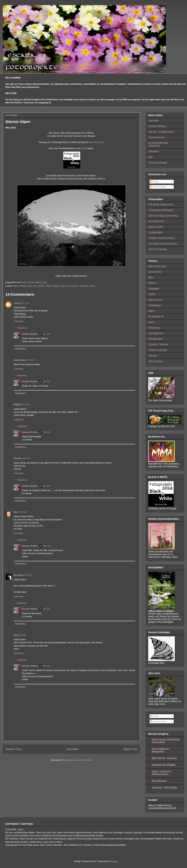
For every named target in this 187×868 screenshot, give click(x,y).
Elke (16, 512)
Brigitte (18, 404)
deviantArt (154, 151)
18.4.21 (47, 381)
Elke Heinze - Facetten (164, 758)
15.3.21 (23, 512)
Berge (23, 286)
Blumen (152, 283)
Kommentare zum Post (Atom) (77, 760)
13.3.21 (26, 404)
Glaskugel (154, 289)
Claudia (18, 458)
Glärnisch (65, 286)
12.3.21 (31, 360)
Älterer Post (130, 749)
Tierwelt (152, 356)
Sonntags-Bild (156, 333)
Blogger (114, 861)
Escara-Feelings (157, 126)
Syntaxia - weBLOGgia (164, 787)
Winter (92, 286)
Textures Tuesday (158, 249)
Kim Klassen (159, 781)
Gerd (16, 635)
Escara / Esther (30, 334)
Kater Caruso (155, 300)
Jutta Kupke (20, 360)
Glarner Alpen (52, 286)
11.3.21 (26, 303)
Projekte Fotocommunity (161, 238)
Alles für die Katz (157, 266)
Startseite (72, 749)
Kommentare (158, 187)
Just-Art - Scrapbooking (161, 132)
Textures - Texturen (158, 344)
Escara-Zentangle (158, 163)
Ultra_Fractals (156, 361)
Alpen (16, 286)
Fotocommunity (156, 137)
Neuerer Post (13, 749)
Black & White (156, 227)
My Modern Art (156, 221)
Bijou (151, 277)
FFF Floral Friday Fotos (161, 204)
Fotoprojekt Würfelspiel (160, 210)
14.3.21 (26, 458)
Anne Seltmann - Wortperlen (161, 750)
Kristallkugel (155, 305)
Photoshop (154, 328)
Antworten (19, 321)
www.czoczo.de (96, 142)
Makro (152, 311)
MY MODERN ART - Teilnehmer (159, 144)
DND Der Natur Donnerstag (163, 216)
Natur (151, 322)
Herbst (152, 294)
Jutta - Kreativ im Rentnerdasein (161, 773)
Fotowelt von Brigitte (164, 765)
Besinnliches (155, 272)
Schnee (75, 286)
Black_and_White (36, 286)
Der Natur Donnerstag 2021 (163, 244)
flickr (151, 157)
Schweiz (84, 286)
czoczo (17, 303)
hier (82, 148)
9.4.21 (23, 635)
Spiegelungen (156, 232)
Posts (155, 182)
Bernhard (19, 575)
